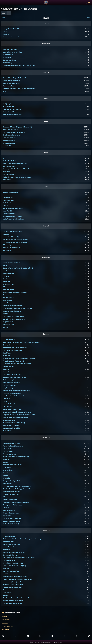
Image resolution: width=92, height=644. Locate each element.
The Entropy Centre (9, 454)
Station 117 (7, 508)
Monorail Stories (8, 324)
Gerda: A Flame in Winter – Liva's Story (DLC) (18, 268)
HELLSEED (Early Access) (11, 524)
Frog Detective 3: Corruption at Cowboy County (19, 415)
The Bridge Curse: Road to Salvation (15, 242)
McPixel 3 (6, 475)
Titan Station (7, 467)
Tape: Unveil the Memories (12, 109)
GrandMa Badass (8, 473)
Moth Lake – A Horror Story (12, 547)
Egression (6, 369)
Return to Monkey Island (11, 295)
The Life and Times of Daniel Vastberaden (17, 598)
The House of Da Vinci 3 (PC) (12, 603)
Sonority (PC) (7, 146)
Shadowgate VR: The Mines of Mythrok (16, 169)
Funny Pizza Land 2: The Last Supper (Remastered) (20, 358)
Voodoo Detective (9, 143)
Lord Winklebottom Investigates (14, 219)
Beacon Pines (7, 300)
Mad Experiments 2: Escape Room (14, 377)
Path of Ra (6, 550)
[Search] (86, 3)
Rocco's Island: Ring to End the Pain (15, 78)
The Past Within (8, 451)
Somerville (6, 478)
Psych (5, 401)
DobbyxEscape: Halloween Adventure (15, 417)
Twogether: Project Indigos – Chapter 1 (16, 502)
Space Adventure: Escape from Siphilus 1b (17, 364)
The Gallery (7, 276)
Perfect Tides (7, 57)
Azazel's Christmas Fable (11, 513)
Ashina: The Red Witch (10, 161)
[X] (15, 636)
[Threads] (65, 636)
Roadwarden (7, 281)
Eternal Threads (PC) (10, 138)
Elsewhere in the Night (10, 555)
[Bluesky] (89, 636)
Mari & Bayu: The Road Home (13, 208)
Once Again (7, 345)
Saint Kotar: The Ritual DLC (12, 382)
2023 (88, 18)
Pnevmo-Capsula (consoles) (12, 393)
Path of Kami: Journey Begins (13, 465)
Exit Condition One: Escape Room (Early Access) (19, 558)
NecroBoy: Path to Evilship (12, 428)
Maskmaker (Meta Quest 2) (12, 582)
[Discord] (28, 636)
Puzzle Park (7, 356)
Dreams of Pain (8, 470)
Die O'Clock (7, 516)
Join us (5, 623)
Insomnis (6, 195)
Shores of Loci (7, 459)
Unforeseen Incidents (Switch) (13, 37)
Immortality (7, 250)
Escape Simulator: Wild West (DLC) (14, 566)
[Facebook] (3, 636)
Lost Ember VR (8, 197)
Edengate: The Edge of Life (12, 481)
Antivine (6, 595)
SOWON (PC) (7, 399)
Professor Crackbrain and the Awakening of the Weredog (22, 539)
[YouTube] (52, 636)
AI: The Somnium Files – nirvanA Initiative (17, 177)
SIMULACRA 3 (7, 407)
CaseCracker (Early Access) (12, 135)
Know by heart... (8, 55)
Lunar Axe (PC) (8, 211)
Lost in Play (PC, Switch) (11, 237)
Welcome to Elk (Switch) (11, 49)
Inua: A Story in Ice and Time (12, 52)
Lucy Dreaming (8, 388)
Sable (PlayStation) (9, 510)
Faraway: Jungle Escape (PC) (12, 587)
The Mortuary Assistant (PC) (12, 231)
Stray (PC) (6, 206)
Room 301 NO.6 (8, 298)
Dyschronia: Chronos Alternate (13, 306)
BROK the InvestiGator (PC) (12, 247)
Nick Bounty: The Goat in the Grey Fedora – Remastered (22, 342)
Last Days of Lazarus (9, 174)
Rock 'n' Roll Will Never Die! (12, 114)
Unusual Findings (8, 366)
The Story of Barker (9, 385)
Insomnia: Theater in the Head (13, 584)
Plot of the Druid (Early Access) (13, 446)
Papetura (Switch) (9, 536)
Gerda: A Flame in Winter (11, 263)
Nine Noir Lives (8, 271)
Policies (5, 620)
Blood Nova (7, 353)
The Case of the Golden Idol (12, 374)
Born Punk (6, 172)
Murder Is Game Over (10, 404)
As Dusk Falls (7, 203)
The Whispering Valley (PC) (12, 518)
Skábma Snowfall (8, 112)
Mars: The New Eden (10, 303)
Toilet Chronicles (8, 200)
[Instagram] (40, 636)
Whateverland (8, 287)
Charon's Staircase (9, 420)
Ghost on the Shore (9, 60)
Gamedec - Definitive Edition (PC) (14, 319)
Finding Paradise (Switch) (11, 491)
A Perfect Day (7, 63)
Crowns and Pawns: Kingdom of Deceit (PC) (17, 127)
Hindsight (6, 234)
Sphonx (5, 574)
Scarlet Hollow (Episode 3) (12, 81)
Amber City (7, 265)
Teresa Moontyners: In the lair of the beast (17, 579)
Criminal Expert (8, 245)
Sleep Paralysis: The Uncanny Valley (15, 576)
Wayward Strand (8, 290)
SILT (4, 158)
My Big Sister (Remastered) (12, 409)
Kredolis (6, 314)
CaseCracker (7, 592)
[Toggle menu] (89, 3)
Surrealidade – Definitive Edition (14, 563)
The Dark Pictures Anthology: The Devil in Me (18, 489)
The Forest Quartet (9, 560)
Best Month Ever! (9, 140)
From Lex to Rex (8, 86)
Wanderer (6, 34)
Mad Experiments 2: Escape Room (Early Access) (19, 89)
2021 (4, 18)
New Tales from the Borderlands (14, 396)
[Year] (6, 13)
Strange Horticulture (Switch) (13, 216)
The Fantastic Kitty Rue (11, 590)
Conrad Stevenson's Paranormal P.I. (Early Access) (19, 65)
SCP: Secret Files (8, 284)
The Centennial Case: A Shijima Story (15, 132)
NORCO (5, 91)
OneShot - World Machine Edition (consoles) (18, 308)
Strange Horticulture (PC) (11, 29)
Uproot (5, 462)
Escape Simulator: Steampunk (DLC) (15, 164)
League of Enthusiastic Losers (13, 311)
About (5, 616)
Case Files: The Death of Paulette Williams (17, 412)
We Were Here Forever (11, 130)
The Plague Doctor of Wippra (12, 350)
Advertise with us (9, 626)
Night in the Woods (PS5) (11, 571)
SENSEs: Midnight (9, 214)
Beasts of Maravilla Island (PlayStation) (16, 457)
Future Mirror (7, 449)
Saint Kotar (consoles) (10, 497)
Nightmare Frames (9, 166)
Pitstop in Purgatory (9, 380)
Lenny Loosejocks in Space (12, 443)
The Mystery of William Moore (13, 505)
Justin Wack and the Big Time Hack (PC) (16, 239)
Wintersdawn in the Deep (11, 544)
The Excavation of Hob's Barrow (13, 316)
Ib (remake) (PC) (8, 106)
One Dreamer (7, 279)
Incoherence (7, 180)
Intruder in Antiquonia (10, 192)
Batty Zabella (7, 431)
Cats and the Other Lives (11, 494)
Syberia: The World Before (12, 83)
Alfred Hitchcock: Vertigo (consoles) (15, 348)
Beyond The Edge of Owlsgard (13, 601)
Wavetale (6, 568)
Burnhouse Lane (8, 542)
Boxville (5, 327)
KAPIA (5, 31)
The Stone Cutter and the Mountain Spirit (17, 486)
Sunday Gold (7, 372)
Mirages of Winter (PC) (10, 500)
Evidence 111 (7, 483)
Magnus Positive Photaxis (11, 521)
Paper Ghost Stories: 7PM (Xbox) (14, 423)
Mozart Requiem (8, 273)
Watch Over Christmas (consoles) (14, 552)
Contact (6, 630)
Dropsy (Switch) (8, 322)
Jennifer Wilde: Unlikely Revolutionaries (16, 390)
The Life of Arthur (9, 340)
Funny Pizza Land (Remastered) (13, 361)
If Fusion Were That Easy (11, 425)
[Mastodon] (77, 636)
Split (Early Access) (9, 104)
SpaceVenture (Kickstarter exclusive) (15, 292)
